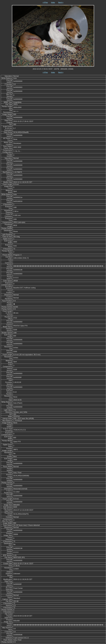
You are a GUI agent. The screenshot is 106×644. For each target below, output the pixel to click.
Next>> (61, 2)
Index (53, 2)
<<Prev (45, 2)
